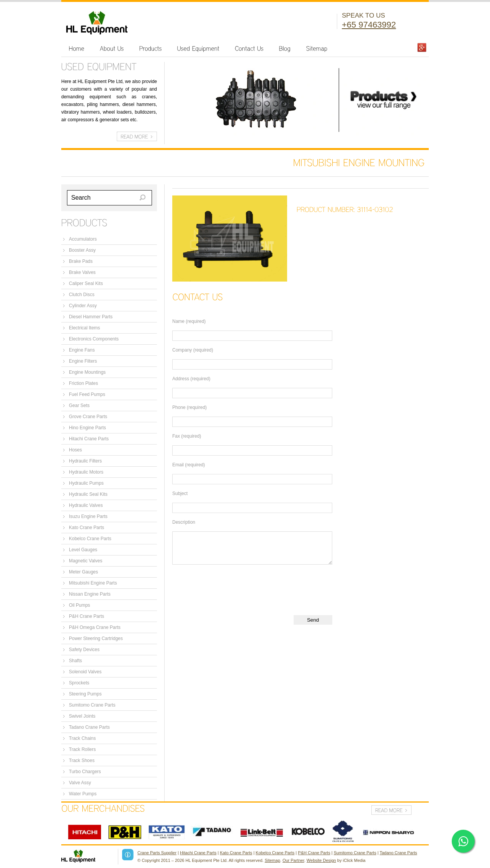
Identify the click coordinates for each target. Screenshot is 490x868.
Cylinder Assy (83, 306)
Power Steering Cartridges (96, 638)
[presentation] (230, 587)
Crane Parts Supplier (157, 853)
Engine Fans (82, 350)
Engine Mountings (87, 372)
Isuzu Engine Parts (88, 516)
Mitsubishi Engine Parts (93, 583)
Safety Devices (84, 650)
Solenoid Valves (85, 672)
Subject (180, 493)
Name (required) (189, 321)
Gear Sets (79, 406)
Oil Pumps (79, 605)
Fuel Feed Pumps (87, 394)
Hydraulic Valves (86, 505)
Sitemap (272, 860)
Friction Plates (83, 383)
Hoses (75, 450)
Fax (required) (187, 436)
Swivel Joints (82, 716)
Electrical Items (84, 328)
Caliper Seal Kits (86, 283)
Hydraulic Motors (86, 472)
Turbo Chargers (85, 772)
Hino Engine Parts (87, 428)
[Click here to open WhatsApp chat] (463, 841)
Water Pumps (83, 794)
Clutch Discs (82, 295)
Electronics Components (94, 339)
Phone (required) (189, 407)
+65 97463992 (369, 25)
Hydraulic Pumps (86, 483)
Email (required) (189, 465)
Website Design (321, 860)
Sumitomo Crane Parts (92, 705)
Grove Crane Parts (88, 417)
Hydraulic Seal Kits (88, 494)
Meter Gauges (83, 572)
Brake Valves (82, 272)
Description (184, 522)
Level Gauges (83, 550)
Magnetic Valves (86, 561)
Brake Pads (81, 261)
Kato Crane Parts (87, 528)
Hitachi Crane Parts (89, 439)
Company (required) (193, 350)
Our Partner (293, 860)
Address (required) (191, 379)
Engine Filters (83, 361)
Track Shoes (82, 761)
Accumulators (83, 239)
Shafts (75, 661)
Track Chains (82, 738)
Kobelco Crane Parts (90, 539)
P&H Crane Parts (87, 616)
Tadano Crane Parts (89, 727)
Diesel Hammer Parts (91, 317)
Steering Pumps (85, 694)
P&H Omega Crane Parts (95, 627)
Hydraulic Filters (85, 461)
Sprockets (79, 683)
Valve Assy (80, 783)
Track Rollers (82, 749)
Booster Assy (82, 250)
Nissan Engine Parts (90, 594)
